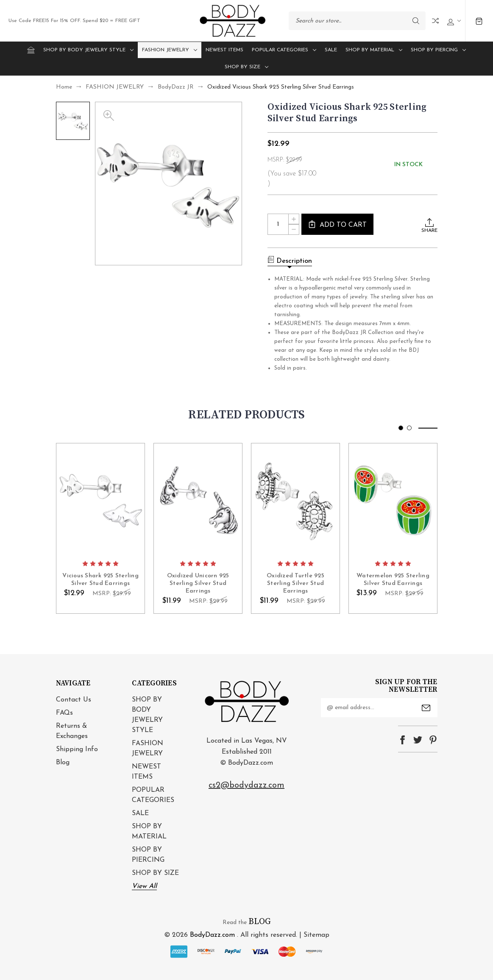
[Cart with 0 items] (479, 21)
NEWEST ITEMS (224, 50)
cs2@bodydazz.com (246, 785)
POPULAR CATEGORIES (284, 50)
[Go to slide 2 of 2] (409, 428)
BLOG (260, 922)
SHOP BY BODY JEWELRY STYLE (88, 50)
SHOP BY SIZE (246, 67)
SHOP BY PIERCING (438, 50)
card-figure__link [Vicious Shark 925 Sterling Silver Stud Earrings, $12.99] (100, 500)
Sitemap (316, 935)
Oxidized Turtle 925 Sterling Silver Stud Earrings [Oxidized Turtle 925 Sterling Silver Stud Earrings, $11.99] (295, 583)
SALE (331, 50)
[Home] (31, 50)
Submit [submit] (426, 708)
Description (290, 260)
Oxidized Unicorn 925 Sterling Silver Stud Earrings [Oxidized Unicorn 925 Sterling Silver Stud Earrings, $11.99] (198, 583)
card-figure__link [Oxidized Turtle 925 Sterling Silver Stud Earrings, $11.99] (295, 500)
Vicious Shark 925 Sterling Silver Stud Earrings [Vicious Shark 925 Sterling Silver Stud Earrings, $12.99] (100, 579)
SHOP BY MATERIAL (374, 50)
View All (144, 886)
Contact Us (74, 700)
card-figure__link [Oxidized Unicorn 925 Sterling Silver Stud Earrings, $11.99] (198, 500)
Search (416, 21)
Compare (435, 21)
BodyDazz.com (212, 935)
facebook (402, 740)
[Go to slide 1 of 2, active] (401, 428)
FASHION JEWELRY (170, 50)
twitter (418, 740)
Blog (63, 763)
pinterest (433, 740)
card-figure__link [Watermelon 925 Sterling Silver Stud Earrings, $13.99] (393, 500)
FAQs (64, 713)
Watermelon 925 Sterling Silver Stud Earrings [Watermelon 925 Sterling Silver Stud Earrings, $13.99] (393, 579)
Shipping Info (77, 749)
